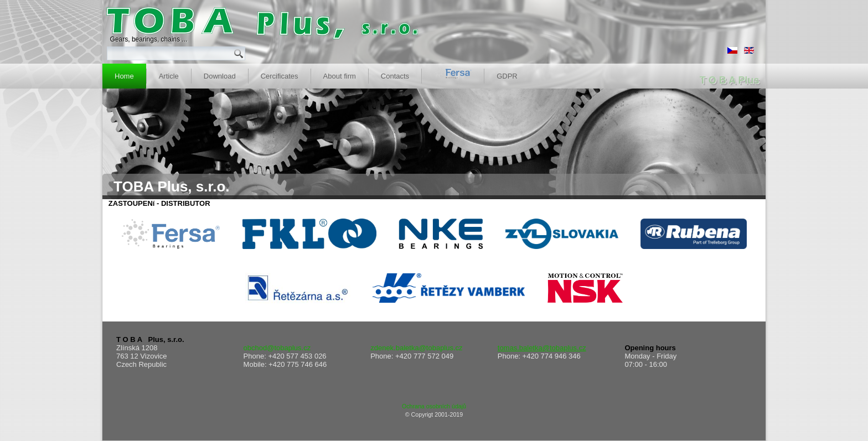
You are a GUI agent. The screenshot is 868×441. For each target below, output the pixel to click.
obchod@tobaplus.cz (277, 348)
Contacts (395, 76)
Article (169, 76)
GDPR (507, 76)
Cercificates (280, 76)
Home (124, 76)
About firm (340, 76)
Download (220, 76)
